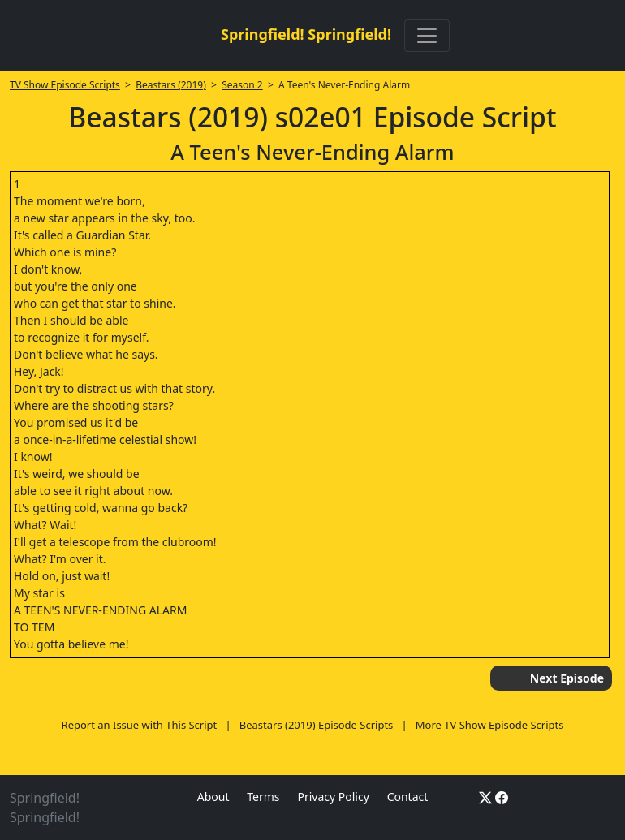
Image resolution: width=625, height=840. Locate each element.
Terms (263, 797)
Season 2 (242, 85)
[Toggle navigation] (427, 36)
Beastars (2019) (171, 85)
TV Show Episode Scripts (65, 85)
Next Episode (567, 678)
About (213, 797)
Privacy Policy (333, 797)
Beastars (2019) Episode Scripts (317, 725)
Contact (408, 797)
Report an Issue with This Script (140, 725)
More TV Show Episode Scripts (490, 725)
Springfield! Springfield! (306, 34)
